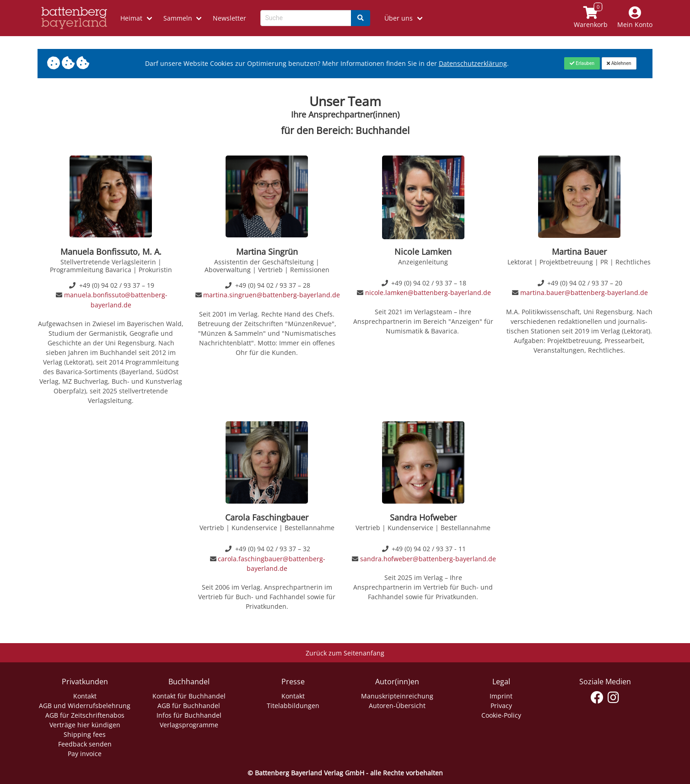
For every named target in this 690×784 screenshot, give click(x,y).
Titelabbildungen (293, 706)
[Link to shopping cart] (591, 18)
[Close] (582, 63)
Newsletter (229, 18)
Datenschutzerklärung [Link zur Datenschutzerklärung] (473, 63)
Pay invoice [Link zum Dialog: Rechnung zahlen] (85, 754)
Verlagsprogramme (189, 725)
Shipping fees (85, 734)
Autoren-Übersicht (397, 706)
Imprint (501, 696)
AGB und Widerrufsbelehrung (85, 706)
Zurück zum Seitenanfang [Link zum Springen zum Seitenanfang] (345, 653)
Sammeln (178, 18)
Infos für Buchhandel (189, 715)
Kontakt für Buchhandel (189, 696)
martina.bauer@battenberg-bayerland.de (584, 293)
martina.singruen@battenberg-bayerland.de (272, 295)
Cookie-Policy (501, 715)
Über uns (399, 18)
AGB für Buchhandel (189, 706)
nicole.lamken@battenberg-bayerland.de (428, 293)
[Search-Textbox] (306, 18)
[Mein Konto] (635, 18)
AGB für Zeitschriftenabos (85, 715)
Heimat (131, 18)
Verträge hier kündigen (85, 725)
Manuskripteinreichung (397, 696)
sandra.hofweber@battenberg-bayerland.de (428, 559)
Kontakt (85, 696)
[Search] (361, 18)
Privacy (501, 706)
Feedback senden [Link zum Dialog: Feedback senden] (85, 744)
